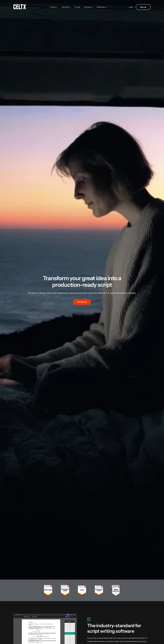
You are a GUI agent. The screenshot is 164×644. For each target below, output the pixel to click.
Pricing (77, 7)
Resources (101, 7)
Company (88, 7)
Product (53, 7)
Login (131, 7)
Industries (65, 7)
